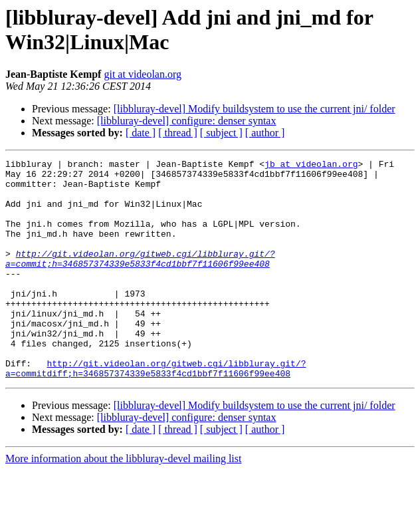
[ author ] (265, 133)
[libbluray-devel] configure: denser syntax (187, 121)
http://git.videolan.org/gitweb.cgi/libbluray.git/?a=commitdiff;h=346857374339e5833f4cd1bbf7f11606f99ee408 (156, 411)
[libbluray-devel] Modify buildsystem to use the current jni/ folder (255, 109)
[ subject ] (221, 133)
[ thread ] (178, 133)
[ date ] (141, 133)
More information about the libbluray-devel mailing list (123, 502)
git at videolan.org (143, 74)
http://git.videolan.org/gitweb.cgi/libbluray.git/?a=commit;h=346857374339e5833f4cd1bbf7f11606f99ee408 (140, 279)
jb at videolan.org (311, 166)
